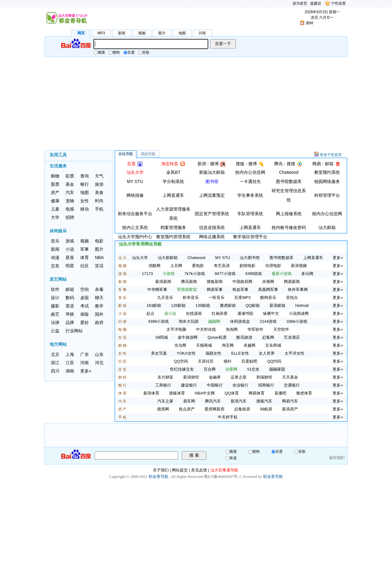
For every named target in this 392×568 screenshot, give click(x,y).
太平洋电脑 (176, 329)
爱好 (85, 322)
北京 (55, 354)
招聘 (70, 217)
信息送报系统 (212, 227)
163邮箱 (154, 305)
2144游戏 (268, 321)
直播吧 (280, 393)
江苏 (70, 363)
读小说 (170, 313)
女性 (85, 201)
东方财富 (165, 377)
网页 (81, 33)
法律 (55, 322)
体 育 (122, 393)
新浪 (202, 164)
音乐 (55, 241)
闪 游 (122, 322)
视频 (142, 33)
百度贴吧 (249, 361)
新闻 (122, 33)
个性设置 (338, 3)
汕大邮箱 (327, 227)
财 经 (122, 377)
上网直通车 (173, 195)
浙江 (55, 363)
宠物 (70, 201)
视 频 (122, 266)
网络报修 (135, 195)
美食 (99, 193)
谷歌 (144, 52)
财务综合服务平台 (135, 214)
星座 (70, 257)
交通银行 (292, 385)
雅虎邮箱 (228, 305)
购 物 (122, 345)
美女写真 (159, 353)
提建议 (316, 3)
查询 (85, 176)
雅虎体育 (304, 393)
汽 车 (122, 401)
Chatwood (289, 172)
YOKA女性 (186, 353)
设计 (55, 298)
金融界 (215, 377)
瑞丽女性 (213, 353)
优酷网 (155, 266)
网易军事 (215, 290)
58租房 (266, 409)
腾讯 (278, 164)
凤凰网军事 (268, 290)
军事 (85, 249)
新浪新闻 (163, 282)
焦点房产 (187, 409)
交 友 (122, 369)
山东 (99, 354)
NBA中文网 (205, 393)
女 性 (122, 353)
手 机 (122, 417)
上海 (70, 354)
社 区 (122, 361)
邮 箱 (122, 306)
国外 (99, 314)
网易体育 (257, 393)
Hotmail (302, 305)
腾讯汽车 (213, 401)
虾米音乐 (191, 297)
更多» (86, 371)
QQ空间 (181, 361)
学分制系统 (173, 181)
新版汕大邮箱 (212, 172)
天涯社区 (206, 361)
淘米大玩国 (188, 321)
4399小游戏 (158, 321)
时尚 (99, 201)
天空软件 (281, 329)
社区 (85, 266)
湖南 (70, 371)
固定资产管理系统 (212, 214)
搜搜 (99, 52)
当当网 (180, 345)
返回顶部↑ (337, 458)
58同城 (162, 337)
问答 (202, 33)
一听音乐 (217, 297)
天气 (99, 176)
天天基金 (290, 377)
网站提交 (180, 470)
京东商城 (273, 345)
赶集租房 (242, 409)
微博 (214, 164)
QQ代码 (274, 361)
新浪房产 (290, 409)
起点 (150, 313)
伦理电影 (273, 266)
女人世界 (267, 353)
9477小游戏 (225, 274)
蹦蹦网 (214, 321)
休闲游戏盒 (240, 321)
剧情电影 (247, 266)
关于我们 (161, 470)
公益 (55, 331)
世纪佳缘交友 (182, 369)
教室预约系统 (327, 172)
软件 (55, 289)
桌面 (85, 298)
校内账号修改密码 (289, 227)
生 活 (122, 337)
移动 (85, 209)
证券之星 (239, 377)
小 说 (122, 314)
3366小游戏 (297, 321)
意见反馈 (199, 470)
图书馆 (212, 181)
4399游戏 (254, 274)
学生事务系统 (250, 195)
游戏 (70, 241)
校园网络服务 (327, 181)
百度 (129, 52)
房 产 (122, 409)
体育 (85, 257)
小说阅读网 (299, 313)
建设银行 (189, 385)
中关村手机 (228, 417)
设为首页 (300, 3)
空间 (85, 289)
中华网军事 (157, 290)
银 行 (122, 385)
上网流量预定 (212, 195)
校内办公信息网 (250, 172)
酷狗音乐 (268, 297)
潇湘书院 (245, 313)
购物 (55, 176)
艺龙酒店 (292, 337)
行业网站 (74, 331)
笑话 (99, 266)
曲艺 (55, 314)
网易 (317, 164)
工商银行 (163, 385)
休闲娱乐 (58, 231)
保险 (85, 314)
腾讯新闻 (189, 282)
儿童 (55, 209)
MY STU (135, 181)
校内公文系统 (135, 227)
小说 (70, 249)
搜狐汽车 (264, 401)
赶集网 (268, 337)
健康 (55, 201)
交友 (55, 266)
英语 (70, 306)
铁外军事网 (298, 290)
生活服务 (58, 166)
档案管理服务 (173, 227)
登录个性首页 (331, 155)
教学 (99, 306)
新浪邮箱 (277, 305)
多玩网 (307, 274)
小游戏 (169, 274)
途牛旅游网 (188, 337)
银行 (85, 184)
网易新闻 (292, 282)
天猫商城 (204, 345)
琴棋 (70, 314)
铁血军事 (240, 290)
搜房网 (163, 409)
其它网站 (58, 279)
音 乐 (122, 298)
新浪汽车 (239, 401)
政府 (99, 322)
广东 (85, 354)
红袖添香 (220, 313)
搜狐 (240, 164)
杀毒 (99, 289)
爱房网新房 (215, 409)
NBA (99, 257)
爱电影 (198, 266)
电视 (70, 209)
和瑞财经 (264, 377)
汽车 (70, 193)
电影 (99, 241)
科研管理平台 (327, 195)
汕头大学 (135, 172)
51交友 (253, 369)
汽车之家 (165, 401)
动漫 (55, 257)
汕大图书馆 (250, 258)
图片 (162, 33)
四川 (55, 371)
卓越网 (249, 345)
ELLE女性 (240, 353)
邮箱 (70, 289)
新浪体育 (151, 393)
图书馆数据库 (289, 181)
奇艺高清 (222, 266)
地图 (182, 33)
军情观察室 (187, 290)
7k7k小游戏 (194, 274)
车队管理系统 (250, 214)
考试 (85, 306)
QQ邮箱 (253, 305)
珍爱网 (231, 369)
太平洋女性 (294, 353)
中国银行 (215, 385)
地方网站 (58, 344)
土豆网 (176, 266)
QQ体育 (232, 393)
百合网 (210, 369)
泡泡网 (232, 329)
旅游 (99, 184)
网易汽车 (290, 401)
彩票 (70, 176)
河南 (85, 363)
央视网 (268, 282)
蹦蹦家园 (277, 369)
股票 (55, 184)
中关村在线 (206, 329)
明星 (70, 266)
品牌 (70, 322)
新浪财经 (191, 377)
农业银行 (240, 385)
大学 (55, 217)
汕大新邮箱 (168, 258)
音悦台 (292, 297)
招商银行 (266, 385)
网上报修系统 (289, 214)
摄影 (55, 306)
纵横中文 (271, 313)
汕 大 (122, 258)
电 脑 (122, 330)
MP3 (101, 33)
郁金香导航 (158, 477)
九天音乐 (165, 297)
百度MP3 (242, 297)
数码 (70, 298)
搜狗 (114, 52)
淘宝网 (228, 345)
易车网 (189, 401)
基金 (70, 184)
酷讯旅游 (244, 337)
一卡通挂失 (250, 181)
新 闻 (122, 282)
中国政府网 (242, 282)
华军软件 (255, 329)
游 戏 (122, 274)
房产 (55, 193)
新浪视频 (299, 266)
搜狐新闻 (215, 282)
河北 (99, 363)
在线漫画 (194, 313)
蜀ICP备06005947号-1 (222, 477)
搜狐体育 (177, 393)
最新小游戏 (282, 274)
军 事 (122, 290)
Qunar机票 (217, 337)
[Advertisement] (196, 103)
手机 (99, 209)
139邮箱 (203, 305)
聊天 (99, 298)
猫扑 (228, 361)
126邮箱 (178, 305)
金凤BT (173, 172)
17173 (147, 274)
